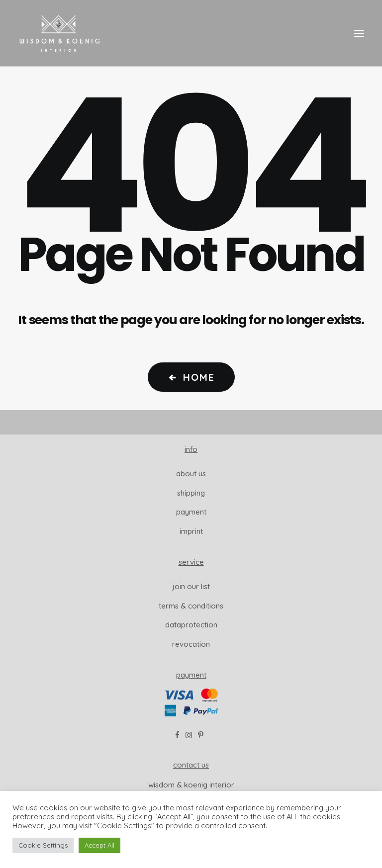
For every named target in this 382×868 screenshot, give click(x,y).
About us (191, 474)
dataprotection (191, 625)
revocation (191, 644)
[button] (359, 33)
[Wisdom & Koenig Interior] (59, 33)
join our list (191, 586)
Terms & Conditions (191, 606)
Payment (191, 512)
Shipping (191, 493)
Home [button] (191, 377)
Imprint (191, 531)
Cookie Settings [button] (43, 845)
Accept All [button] (99, 845)
